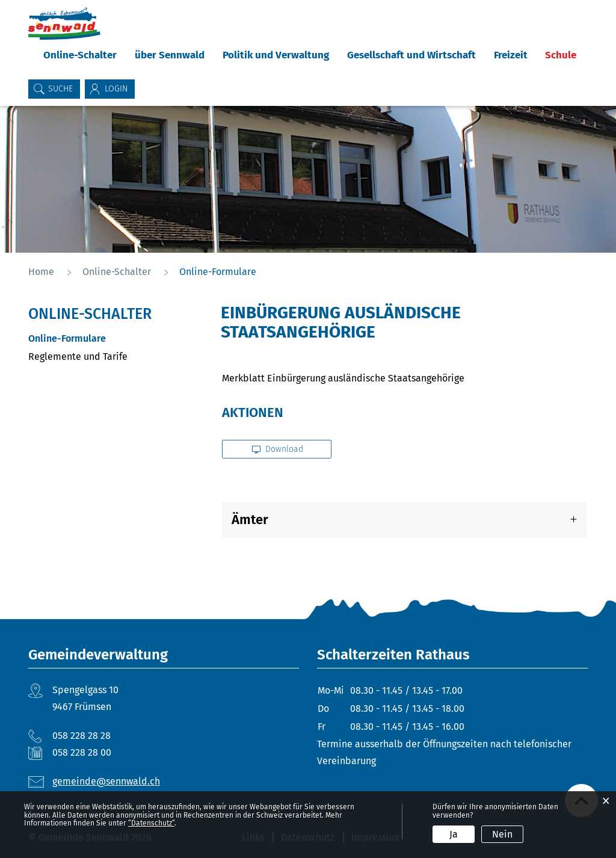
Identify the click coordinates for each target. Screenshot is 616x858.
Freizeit (511, 55)
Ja (454, 834)
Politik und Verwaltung (276, 55)
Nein (502, 834)
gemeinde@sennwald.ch (106, 781)
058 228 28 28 (82, 736)
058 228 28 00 (82, 752)
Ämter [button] (250, 520)
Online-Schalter (80, 55)
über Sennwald (170, 55)
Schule (561, 55)
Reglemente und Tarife (78, 356)
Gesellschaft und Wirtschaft (411, 55)
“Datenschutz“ (151, 823)
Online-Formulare (96, 338)
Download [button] (278, 449)
